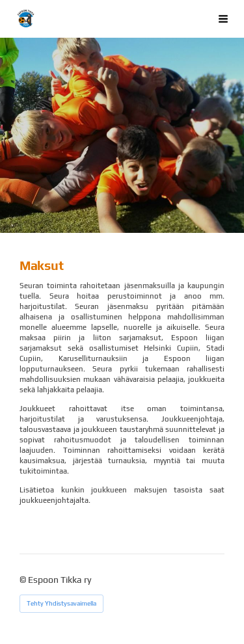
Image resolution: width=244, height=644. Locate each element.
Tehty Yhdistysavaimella (61, 603)
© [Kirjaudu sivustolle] (24, 580)
